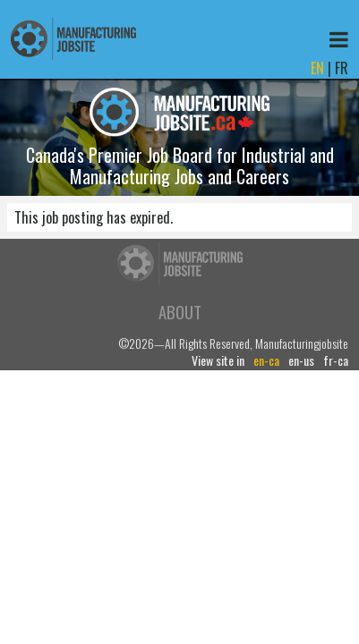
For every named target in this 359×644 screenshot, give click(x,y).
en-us (301, 360)
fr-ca (336, 360)
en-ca (266, 360)
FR (342, 68)
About (180, 312)
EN (317, 68)
